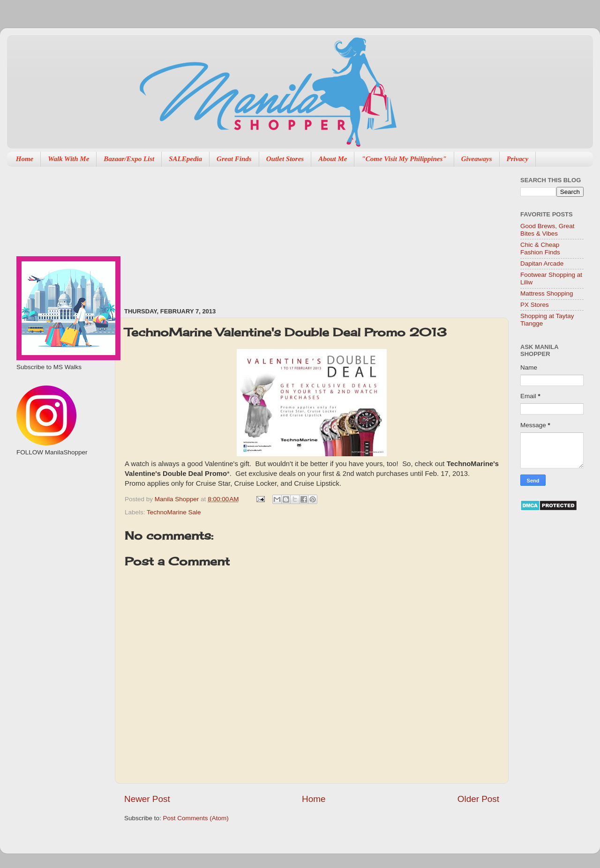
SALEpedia (185, 159)
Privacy (518, 159)
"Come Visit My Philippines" (404, 159)
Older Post (478, 799)
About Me (333, 159)
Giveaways (477, 159)
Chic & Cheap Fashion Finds (540, 249)
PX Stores (535, 305)
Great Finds (234, 159)
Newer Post (147, 799)
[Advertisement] (202, 232)
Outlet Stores (285, 159)
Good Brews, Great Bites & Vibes (547, 230)
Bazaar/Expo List (129, 159)
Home (25, 159)
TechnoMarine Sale (174, 512)
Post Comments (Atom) (196, 818)
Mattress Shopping (547, 293)
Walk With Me (68, 159)
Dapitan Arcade (542, 263)
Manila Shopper (178, 499)
